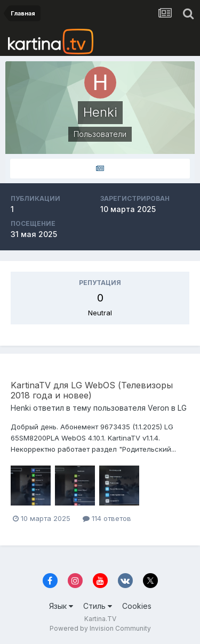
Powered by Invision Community (100, 628)
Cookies (137, 606)
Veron (158, 408)
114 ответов (107, 518)
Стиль (98, 606)
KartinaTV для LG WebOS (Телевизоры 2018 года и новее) (92, 390)
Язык (61, 606)
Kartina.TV (100, 619)
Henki (21, 408)
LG (182, 408)
